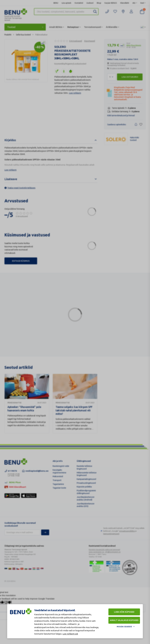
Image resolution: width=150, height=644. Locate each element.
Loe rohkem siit (70, 634)
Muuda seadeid (124, 627)
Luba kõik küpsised (124, 612)
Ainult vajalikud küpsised (124, 620)
